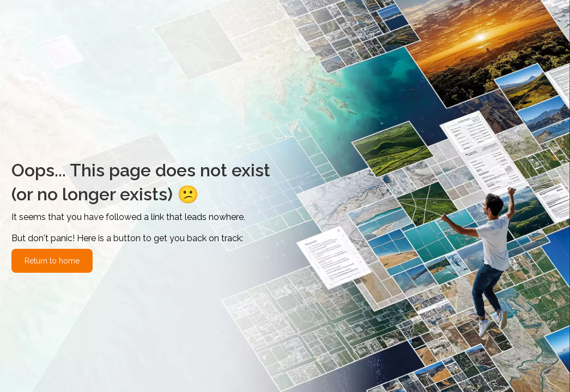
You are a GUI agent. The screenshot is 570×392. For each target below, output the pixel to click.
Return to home (52, 261)
